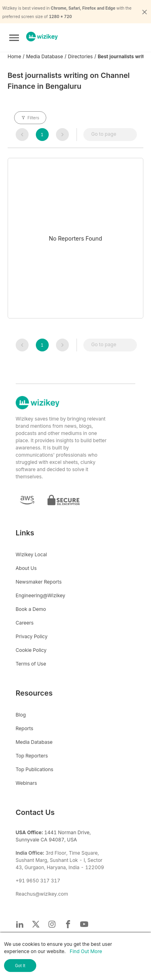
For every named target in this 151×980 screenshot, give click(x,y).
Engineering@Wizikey (40, 595)
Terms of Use (31, 664)
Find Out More (86, 951)
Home (14, 56)
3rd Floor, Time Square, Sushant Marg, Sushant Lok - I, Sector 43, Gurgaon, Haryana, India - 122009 (60, 860)
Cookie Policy (31, 650)
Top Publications (35, 769)
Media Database (45, 56)
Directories (81, 56)
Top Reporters (32, 756)
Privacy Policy (32, 636)
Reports (25, 728)
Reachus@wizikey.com (42, 894)
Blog (21, 715)
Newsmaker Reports (39, 582)
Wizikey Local (31, 554)
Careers (25, 623)
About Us (26, 568)
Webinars (26, 783)
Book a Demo (31, 609)
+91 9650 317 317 (38, 881)
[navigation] (22, 135)
